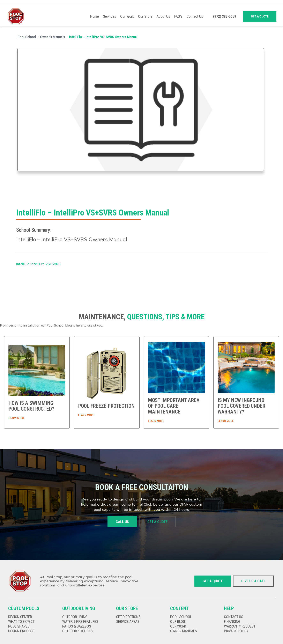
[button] (110, 16)
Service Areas (128, 622)
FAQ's (178, 16)
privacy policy (236, 631)
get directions (128, 617)
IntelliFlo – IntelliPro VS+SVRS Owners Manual (103, 37)
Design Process (21, 631)
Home (95, 16)
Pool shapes (19, 626)
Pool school (181, 617)
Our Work (127, 16)
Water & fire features (80, 622)
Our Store (145, 16)
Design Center (20, 617)
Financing (232, 622)
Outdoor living (75, 617)
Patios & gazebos (77, 626)
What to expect (21, 622)
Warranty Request (240, 626)
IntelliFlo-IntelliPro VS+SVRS (38, 264)
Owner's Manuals (53, 37)
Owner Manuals (184, 631)
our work (178, 626)
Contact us (234, 617)
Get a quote (260, 16)
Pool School (27, 37)
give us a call (253, 581)
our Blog (178, 622)
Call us (122, 522)
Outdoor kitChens (77, 631)
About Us (163, 16)
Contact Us (195, 16)
